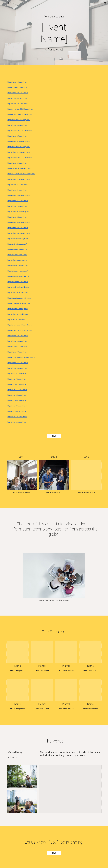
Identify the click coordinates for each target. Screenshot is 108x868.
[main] (54, 17)
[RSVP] (54, 436)
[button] (105, 3)
